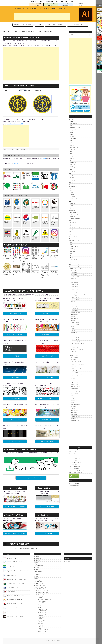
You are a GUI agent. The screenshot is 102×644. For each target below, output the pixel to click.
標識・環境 (73, 283)
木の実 (72, 180)
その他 (72, 171)
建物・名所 (72, 208)
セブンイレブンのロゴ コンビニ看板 (16, 583)
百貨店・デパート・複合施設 (77, 365)
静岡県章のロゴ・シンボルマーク (15, 600)
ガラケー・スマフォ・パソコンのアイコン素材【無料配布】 (54, 223)
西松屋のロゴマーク (12, 575)
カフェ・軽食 (74, 372)
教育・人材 (73, 410)
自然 (71, 141)
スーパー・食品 (75, 299)
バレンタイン (73, 247)
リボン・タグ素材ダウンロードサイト (77, 466)
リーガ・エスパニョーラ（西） (78, 343)
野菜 (71, 154)
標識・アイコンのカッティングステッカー (15, 534)
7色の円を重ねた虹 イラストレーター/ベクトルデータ (45, 208)
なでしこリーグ (75, 336)
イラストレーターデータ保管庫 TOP (23, 25)
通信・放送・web (75, 386)
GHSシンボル (74, 290)
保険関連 (73, 359)
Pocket (28, 90)
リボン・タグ (73, 214)
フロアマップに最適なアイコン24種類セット (35, 257)
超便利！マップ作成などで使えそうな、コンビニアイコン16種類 (17, 258)
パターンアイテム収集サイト (75, 483)
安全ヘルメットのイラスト (7, 222)
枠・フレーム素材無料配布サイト (76, 458)
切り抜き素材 (71, 456)
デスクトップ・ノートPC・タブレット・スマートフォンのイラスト (45, 274)
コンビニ (74, 296)
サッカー (73, 333)
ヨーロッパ (74, 309)
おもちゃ (72, 136)
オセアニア (74, 307)
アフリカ (74, 305)
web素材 (71, 210)
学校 (72, 317)
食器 (71, 169)
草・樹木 (72, 178)
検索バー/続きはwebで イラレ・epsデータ (54, 273)
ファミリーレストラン (76, 369)
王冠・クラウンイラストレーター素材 (77, 470)
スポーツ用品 (73, 139)
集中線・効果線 (74, 218)
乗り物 (72, 203)
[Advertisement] (42, 16)
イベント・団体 (74, 325)
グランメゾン (74, 376)
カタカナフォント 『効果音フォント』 (47, 399)
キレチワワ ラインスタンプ (74, 487)
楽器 (71, 145)
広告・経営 (73, 414)
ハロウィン (73, 260)
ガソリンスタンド (75, 298)
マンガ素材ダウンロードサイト (75, 464)
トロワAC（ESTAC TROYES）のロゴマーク (17, 208)
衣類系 (72, 134)
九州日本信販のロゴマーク (17, 222)
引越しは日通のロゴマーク (7, 207)
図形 (70, 221)
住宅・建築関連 (74, 404)
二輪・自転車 (74, 394)
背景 (70, 232)
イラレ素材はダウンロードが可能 (15, 124)
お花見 (72, 249)
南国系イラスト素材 (47, 420)
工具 (71, 143)
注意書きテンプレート (47, 335)
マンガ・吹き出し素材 (15, 399)
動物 (70, 182)
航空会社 (73, 400)
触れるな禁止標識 (11, 592)
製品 (72, 321)
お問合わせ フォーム (80, 4)
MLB (73, 330)
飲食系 (73, 378)
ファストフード (75, 371)
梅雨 (71, 253)
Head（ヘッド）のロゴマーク (26, 237)
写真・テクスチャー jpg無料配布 (51, 4)
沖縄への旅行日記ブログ (74, 485)
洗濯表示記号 (74, 323)
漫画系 (72, 216)
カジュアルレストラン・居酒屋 (78, 374)
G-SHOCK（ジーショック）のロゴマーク (16, 616)
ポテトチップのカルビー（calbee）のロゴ (16, 579)
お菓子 (72, 165)
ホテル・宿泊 (74, 421)
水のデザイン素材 (15, 377)
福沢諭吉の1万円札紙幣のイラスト (17, 273)
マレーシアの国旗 (7, 237)
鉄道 (72, 398)
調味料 (72, 167)
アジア (73, 303)
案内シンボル (74, 284)
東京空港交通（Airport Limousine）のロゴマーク (45, 223)
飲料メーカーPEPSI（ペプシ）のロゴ (26, 222)
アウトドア (73, 384)
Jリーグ (73, 334)
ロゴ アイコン (13, 149)
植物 (70, 174)
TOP (21, 4)
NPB (73, 329)
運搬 (72, 402)
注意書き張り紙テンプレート (75, 468)
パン (71, 160)
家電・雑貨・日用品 (76, 363)
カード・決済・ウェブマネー (77, 274)
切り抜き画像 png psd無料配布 (66, 4)
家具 (71, 126)
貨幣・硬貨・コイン (75, 147)
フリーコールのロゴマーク (13, 587)
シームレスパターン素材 (15, 313)
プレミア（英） (75, 340)
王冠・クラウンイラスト (15, 441)
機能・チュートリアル (74, 264)
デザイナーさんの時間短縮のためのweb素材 (25, 548)
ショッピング (73, 212)
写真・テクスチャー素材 (47, 377)
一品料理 (72, 163)
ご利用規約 (39, 25)
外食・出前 (73, 367)
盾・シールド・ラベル (75, 227)
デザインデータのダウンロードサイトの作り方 (31, 478)
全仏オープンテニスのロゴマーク (26, 207)
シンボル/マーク (74, 281)
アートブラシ (72, 236)
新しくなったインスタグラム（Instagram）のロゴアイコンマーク (26, 258)
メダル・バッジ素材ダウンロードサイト (77, 462)
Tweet (5, 90)
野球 (72, 327)
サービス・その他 (75, 392)
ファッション (74, 380)
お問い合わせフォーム (19, 163)
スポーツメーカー (75, 382)
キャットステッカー (47, 534)
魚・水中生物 (72, 187)
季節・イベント (73, 240)
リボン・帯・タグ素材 (47, 356)
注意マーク (74, 286)
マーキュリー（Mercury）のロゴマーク (54, 207)
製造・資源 (73, 412)
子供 (72, 197)
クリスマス (73, 262)
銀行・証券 (73, 357)
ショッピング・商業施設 (76, 361)
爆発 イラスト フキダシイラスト (35, 273)
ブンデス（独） (75, 338)
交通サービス (74, 396)
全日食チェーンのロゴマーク (14, 612)
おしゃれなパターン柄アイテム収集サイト (15, 507)
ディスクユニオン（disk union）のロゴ (36, 207)
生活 (72, 408)
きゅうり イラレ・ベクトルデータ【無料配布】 (35, 238)
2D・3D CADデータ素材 (47, 441)
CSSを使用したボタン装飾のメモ (76, 472)
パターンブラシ (73, 238)
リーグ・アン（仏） (76, 345)
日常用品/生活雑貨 (74, 128)
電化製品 (73, 406)
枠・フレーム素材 (47, 313)
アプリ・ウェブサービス (76, 270)
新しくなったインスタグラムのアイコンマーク (54, 237)
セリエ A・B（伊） (75, 341)
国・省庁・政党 (74, 312)
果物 (71, 152)
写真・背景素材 (72, 454)
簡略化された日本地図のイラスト (45, 257)
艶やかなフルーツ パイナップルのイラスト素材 (17, 238)
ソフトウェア (74, 276)
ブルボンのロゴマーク (12, 608)
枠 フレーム (73, 225)
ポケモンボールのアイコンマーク (15, 604)
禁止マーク (74, 288)
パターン (71, 234)
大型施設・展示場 (75, 416)
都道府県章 (73, 315)
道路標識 (73, 292)
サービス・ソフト (74, 269)
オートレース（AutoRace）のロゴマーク (16, 596)
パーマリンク (29, 149)
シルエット (73, 191)
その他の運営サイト (78, 25)
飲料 (71, 158)
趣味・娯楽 (23, 149)
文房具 (72, 132)
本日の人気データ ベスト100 (56, 25)
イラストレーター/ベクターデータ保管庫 (51, 641)
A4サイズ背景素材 (15, 356)
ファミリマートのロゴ (12, 566)
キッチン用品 (73, 130)
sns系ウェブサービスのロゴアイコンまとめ (7, 257)
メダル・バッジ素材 (15, 420)
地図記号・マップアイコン (77, 294)
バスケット (73, 347)
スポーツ (73, 199)
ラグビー (73, 351)
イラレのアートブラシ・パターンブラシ (15, 335)
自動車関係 (73, 388)
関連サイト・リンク (74, 481)
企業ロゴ (18, 149)
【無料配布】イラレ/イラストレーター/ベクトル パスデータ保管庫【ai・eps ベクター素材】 (40, 9)
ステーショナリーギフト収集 (47, 507)
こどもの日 (73, 251)
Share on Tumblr (23, 90)
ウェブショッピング (75, 272)
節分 (71, 245)
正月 (71, 242)
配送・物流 (73, 319)
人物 (70, 189)
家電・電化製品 (74, 123)
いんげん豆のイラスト (35, 222)
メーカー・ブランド (76, 390)
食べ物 (71, 150)
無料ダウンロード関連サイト (76, 447)
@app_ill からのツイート (69, 561)
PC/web (72, 121)
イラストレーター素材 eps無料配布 (36, 4)
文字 (70, 230)
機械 (70, 201)
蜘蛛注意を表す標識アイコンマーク (45, 237)
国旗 (72, 302)
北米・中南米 (74, 310)
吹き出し (72, 223)
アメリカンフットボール (76, 349)
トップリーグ (74, 353)
